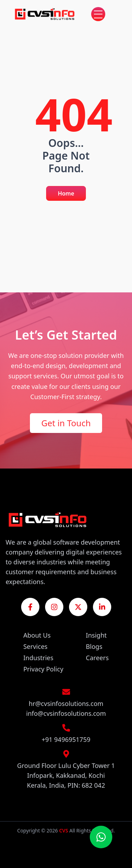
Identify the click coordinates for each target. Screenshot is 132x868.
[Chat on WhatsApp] (101, 837)
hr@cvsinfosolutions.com (66, 703)
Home (66, 193)
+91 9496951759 (66, 739)
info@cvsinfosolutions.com (66, 713)
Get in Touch (66, 423)
